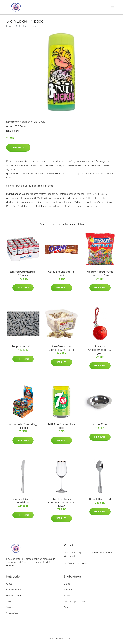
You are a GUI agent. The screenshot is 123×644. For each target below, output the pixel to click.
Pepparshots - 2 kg (23, 346)
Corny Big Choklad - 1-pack (62, 273)
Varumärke (26, 122)
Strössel (11, 601)
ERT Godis (39, 122)
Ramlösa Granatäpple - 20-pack (23, 273)
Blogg (67, 584)
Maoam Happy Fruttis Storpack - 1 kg (100, 273)
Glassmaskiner (14, 590)
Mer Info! (18, 148)
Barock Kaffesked (100, 499)
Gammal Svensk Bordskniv (23, 501)
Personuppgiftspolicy (76, 601)
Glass (9, 584)
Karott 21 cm (100, 424)
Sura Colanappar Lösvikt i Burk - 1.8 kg (61, 348)
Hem (9, 26)
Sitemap (68, 607)
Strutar (10, 607)
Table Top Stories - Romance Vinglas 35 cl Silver (61, 502)
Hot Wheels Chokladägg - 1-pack (23, 426)
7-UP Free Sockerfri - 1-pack (61, 426)
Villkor (67, 596)
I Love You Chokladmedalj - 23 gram (100, 350)
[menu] (113, 7)
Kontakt (68, 590)
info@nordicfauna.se (75, 563)
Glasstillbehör (14, 596)
